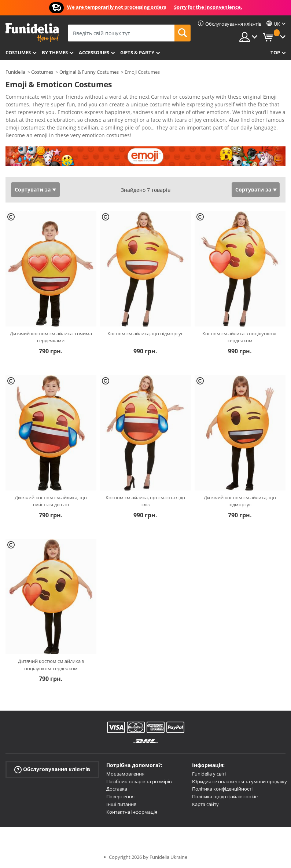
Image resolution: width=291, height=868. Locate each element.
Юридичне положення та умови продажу (240, 781)
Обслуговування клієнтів (52, 769)
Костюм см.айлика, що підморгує (145, 333)
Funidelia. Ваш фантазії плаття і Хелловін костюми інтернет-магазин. (32, 32)
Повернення (120, 796)
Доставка (117, 789)
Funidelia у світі (209, 774)
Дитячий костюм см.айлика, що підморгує (240, 501)
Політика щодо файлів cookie (225, 796)
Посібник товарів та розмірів (139, 781)
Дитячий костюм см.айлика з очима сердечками (51, 337)
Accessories (94, 52)
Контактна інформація (132, 812)
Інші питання (121, 804)
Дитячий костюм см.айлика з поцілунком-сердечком (51, 665)
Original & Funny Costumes (89, 72)
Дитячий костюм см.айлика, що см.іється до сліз (51, 501)
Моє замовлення (125, 774)
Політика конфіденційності (222, 789)
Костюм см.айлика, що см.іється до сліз (145, 501)
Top (275, 52)
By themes (55, 52)
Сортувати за (33, 189)
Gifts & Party (137, 52)
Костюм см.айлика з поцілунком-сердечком (240, 337)
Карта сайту (205, 804)
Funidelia (15, 72)
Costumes (18, 52)
